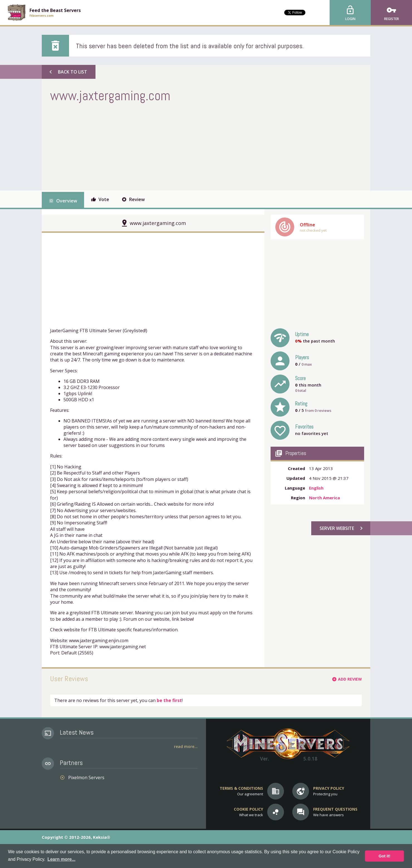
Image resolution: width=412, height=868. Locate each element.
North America (324, 498)
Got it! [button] (384, 856)
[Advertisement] (151, 146)
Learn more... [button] (61, 859)
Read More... (186, 746)
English (316, 488)
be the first (169, 700)
